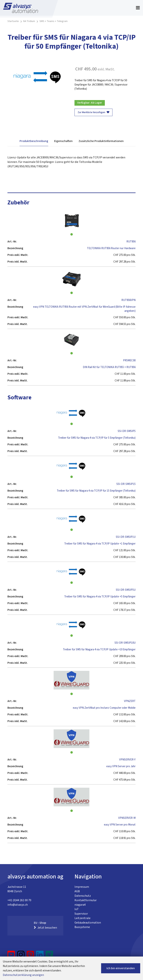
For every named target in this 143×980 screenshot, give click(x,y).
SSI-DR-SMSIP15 (126, 484)
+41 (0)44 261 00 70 (19, 900)
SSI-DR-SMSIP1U (126, 537)
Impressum (82, 887)
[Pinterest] (30, 956)
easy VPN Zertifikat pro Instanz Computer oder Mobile (104, 708)
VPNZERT (130, 701)
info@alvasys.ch (18, 905)
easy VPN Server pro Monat (120, 825)
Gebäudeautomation (88, 923)
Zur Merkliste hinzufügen (93, 112)
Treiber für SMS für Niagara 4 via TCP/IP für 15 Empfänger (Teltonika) (96, 491)
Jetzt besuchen (45, 928)
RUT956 (131, 242)
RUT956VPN (128, 300)
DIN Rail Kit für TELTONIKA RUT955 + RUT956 (109, 367)
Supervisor (81, 914)
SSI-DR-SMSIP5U (126, 590)
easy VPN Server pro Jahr (121, 766)
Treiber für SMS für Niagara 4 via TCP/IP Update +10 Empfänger (99, 650)
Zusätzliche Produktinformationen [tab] (101, 141)
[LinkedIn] (40, 956)
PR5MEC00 (129, 360)
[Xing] (49, 956)
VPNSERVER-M (127, 818)
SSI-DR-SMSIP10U (125, 643)
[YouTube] (11, 956)
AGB (77, 891)
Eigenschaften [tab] (63, 141)
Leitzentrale (82, 918)
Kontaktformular (86, 900)
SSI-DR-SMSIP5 (127, 431)
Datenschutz (83, 896)
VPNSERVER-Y (127, 760)
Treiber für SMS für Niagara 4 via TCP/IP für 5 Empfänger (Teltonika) (97, 438)
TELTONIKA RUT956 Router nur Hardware (111, 248)
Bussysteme (82, 927)
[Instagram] (21, 956)
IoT (77, 909)
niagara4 (80, 905)
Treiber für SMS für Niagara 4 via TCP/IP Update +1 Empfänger (100, 544)
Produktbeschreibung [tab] (34, 141)
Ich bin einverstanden (121, 968)
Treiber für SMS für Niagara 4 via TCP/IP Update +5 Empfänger (100, 597)
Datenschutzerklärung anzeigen (23, 975)
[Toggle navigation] (138, 8)
